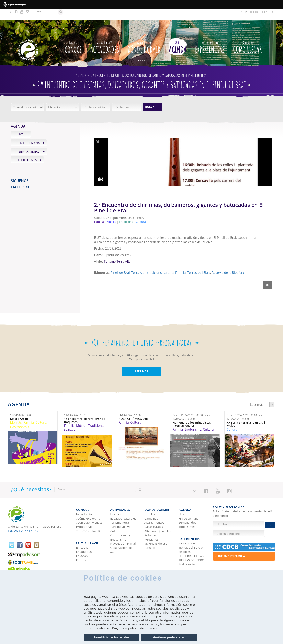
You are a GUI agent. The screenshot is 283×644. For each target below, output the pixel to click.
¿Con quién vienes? (89, 508)
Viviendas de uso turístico (156, 531)
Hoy (21, 123)
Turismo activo (120, 512)
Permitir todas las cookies (111, 637)
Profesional (84, 512)
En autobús (84, 534)
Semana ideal (29, 140)
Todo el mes (27, 148)
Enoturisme (193, 418)
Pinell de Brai (120, 261)
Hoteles (150, 500)
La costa (116, 500)
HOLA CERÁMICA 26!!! (133, 407)
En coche (82, 530)
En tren (81, 543)
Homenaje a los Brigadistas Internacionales (192, 412)
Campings (151, 504)
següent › (272, 393)
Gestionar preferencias (169, 637)
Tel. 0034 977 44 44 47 (23, 519)
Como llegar (248, 34)
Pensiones (151, 525)
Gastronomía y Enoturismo (120, 523)
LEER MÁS (141, 360)
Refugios (150, 521)
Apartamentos (154, 508)
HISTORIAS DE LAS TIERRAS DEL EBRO (192, 541)
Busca (150, 95)
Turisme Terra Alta (117, 250)
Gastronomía (20, 415)
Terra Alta (138, 261)
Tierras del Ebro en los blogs (192, 532)
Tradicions (96, 414)
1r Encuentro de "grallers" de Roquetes (85, 409)
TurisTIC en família (89, 517)
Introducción (85, 500)
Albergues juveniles (158, 517)
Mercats (16, 411)
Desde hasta (191, 405)
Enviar (270, 522)
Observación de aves (121, 535)
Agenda (178, 34)
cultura (168, 261)
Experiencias (210, 34)
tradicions (154, 261)
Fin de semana (29, 131)
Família (181, 261)
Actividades (105, 34)
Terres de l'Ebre (199, 261)
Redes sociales (189, 547)
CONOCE (73, 34)
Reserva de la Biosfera (228, 261)
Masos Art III (19, 407)
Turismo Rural (120, 508)
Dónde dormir (144, 34)
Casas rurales (154, 512)
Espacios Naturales (123, 504)
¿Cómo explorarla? (89, 504)
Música (81, 414)
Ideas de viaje (188, 526)
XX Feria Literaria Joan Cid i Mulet (246, 412)
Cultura (41, 411)
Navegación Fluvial (123, 529)
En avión (82, 539)
